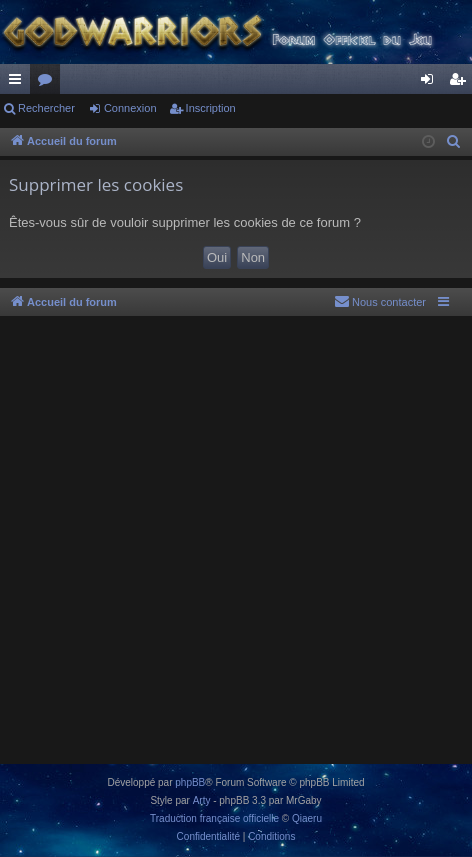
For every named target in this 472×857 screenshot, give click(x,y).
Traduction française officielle (214, 818)
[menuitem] (454, 142)
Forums (49, 83)
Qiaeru (307, 818)
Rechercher (46, 108)
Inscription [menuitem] (461, 83)
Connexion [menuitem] (431, 83)
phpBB (190, 782)
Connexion (130, 108)
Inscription (211, 108)
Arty (202, 800)
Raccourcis (19, 83)
